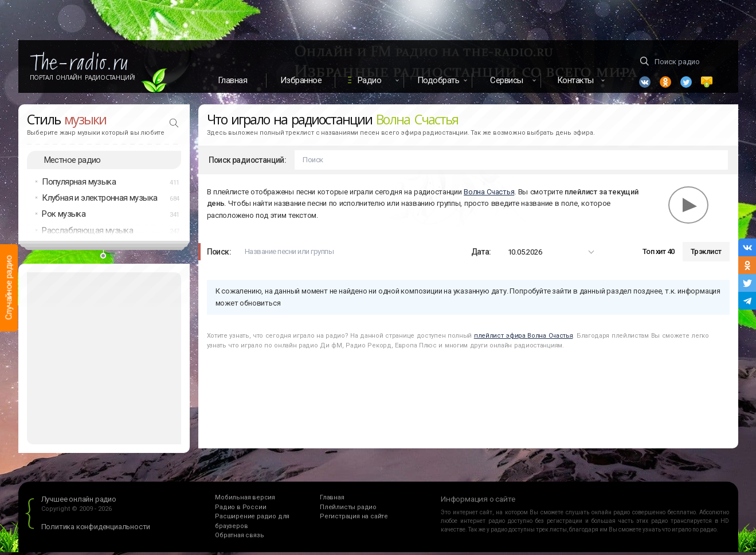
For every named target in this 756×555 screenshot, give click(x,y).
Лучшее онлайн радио (79, 503)
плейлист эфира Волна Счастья (524, 339)
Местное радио (73, 163)
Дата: (481, 255)
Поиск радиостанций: (248, 163)
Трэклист (706, 255)
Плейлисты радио (348, 510)
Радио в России (240, 510)
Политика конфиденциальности (96, 530)
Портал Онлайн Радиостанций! (83, 77)
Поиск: (219, 255)
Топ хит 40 (659, 255)
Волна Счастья (489, 195)
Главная (233, 80)
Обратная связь (239, 539)
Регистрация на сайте (354, 520)
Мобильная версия (245, 501)
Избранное (301, 80)
